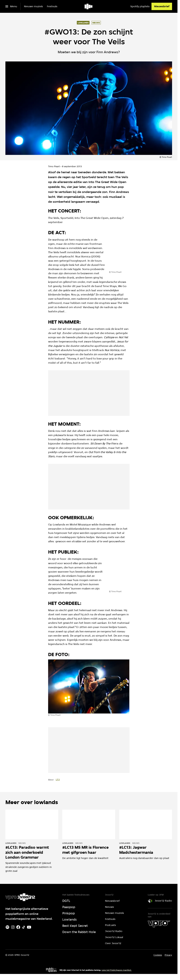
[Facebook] (18, 927)
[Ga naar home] (89, 6)
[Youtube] (29, 927)
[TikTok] (24, 927)
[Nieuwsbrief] (162, 6)
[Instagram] (13, 927)
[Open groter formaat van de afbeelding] (133, 254)
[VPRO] (159, 924)
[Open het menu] (11, 6)
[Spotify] (7, 927)
